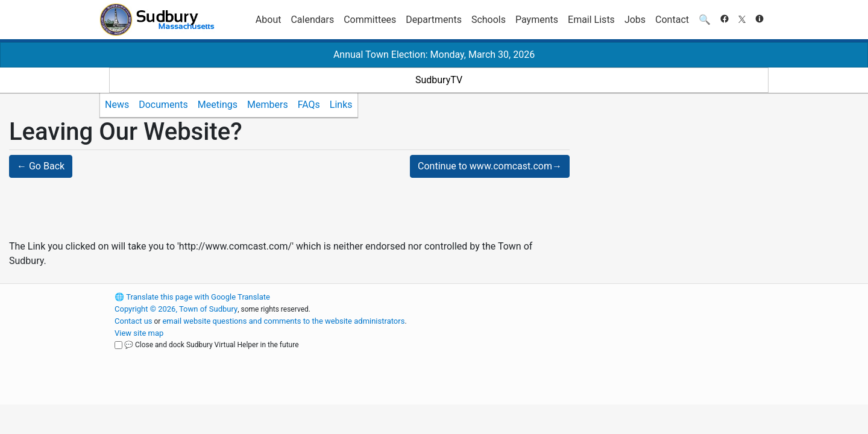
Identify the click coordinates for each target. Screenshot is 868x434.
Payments (537, 20)
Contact (672, 20)
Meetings (218, 105)
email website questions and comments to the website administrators (283, 321)
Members (268, 105)
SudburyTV (439, 80)
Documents (163, 105)
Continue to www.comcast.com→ (490, 166)
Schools (489, 20)
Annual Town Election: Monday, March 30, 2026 (434, 55)
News (117, 105)
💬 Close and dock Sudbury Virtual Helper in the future (212, 345)
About (269, 20)
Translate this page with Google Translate (192, 297)
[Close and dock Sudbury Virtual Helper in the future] (118, 345)
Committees (370, 20)
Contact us (134, 321)
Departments (434, 20)
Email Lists (591, 20)
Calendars (312, 20)
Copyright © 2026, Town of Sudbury (176, 309)
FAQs (309, 105)
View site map (139, 333)
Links (341, 105)
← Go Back (41, 166)
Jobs (635, 20)
